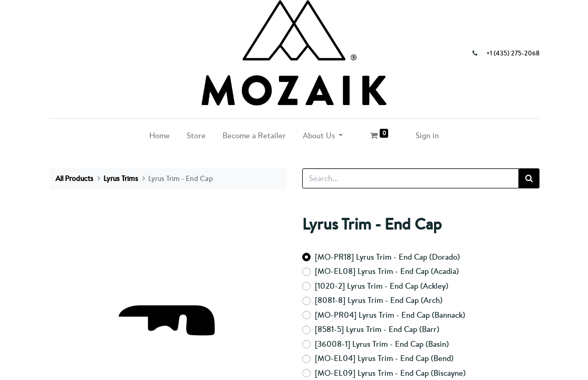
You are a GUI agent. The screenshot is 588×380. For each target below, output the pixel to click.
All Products (74, 178)
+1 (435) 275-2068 (513, 53)
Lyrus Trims (121, 178)
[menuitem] (160, 136)
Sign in (427, 135)
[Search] (529, 179)
